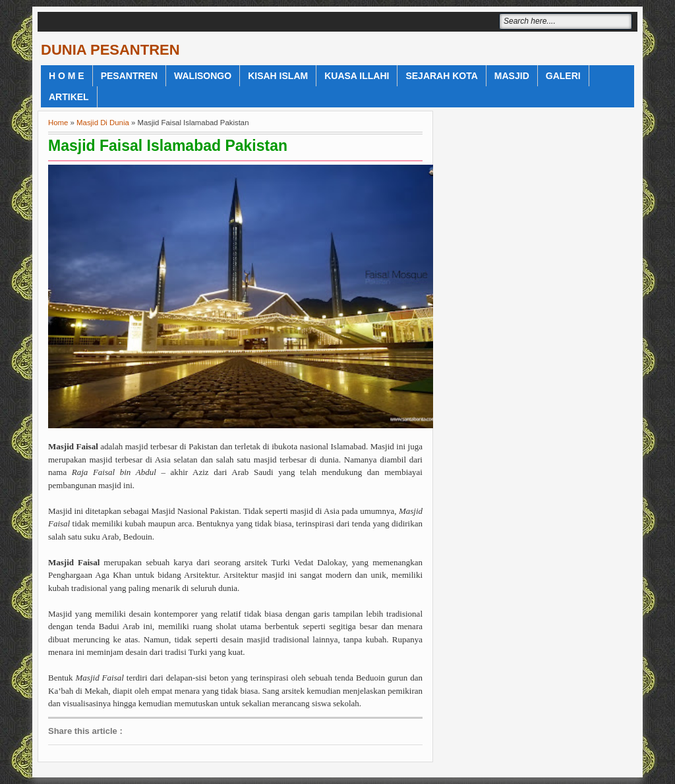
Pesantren (129, 76)
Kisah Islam (278, 76)
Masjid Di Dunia (103, 123)
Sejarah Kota (441, 76)
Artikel (69, 97)
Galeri (563, 76)
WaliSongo (203, 76)
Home (58, 123)
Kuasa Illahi (357, 76)
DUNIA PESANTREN (110, 50)
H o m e (67, 76)
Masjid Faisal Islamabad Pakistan (168, 146)
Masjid (512, 76)
